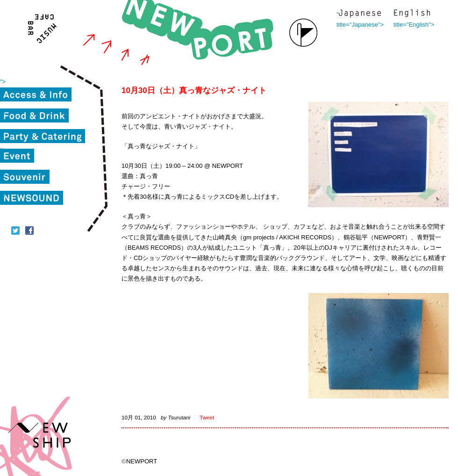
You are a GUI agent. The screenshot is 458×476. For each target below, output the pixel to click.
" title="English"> (412, 14)
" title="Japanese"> (360, 14)
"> (3, 82)
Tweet (207, 417)
